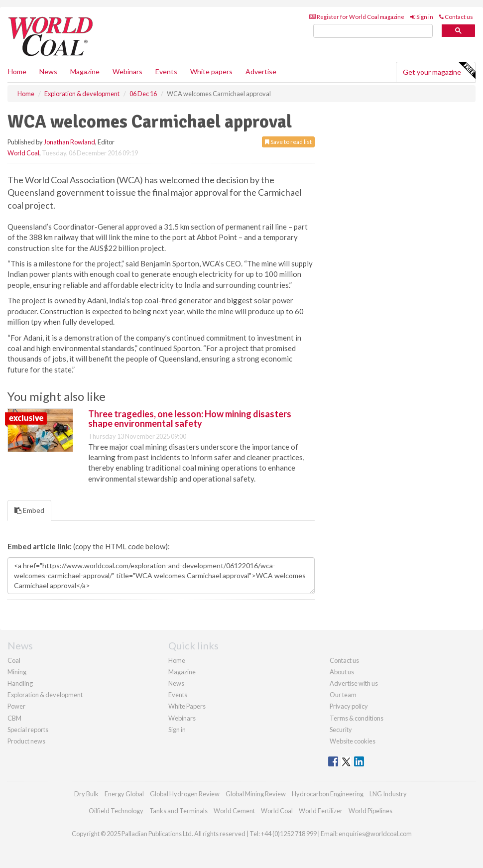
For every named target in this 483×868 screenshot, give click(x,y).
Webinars (127, 71)
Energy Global (124, 794)
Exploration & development (45, 695)
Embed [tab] (29, 510)
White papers (211, 71)
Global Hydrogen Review (185, 794)
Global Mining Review (256, 794)
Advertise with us (354, 683)
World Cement (234, 811)
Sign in (422, 17)
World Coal (23, 153)
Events (166, 71)
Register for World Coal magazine (357, 17)
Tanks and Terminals (179, 811)
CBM (14, 718)
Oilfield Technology (116, 811)
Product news (26, 741)
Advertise (261, 71)
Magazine (85, 71)
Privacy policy (349, 706)
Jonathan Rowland (69, 142)
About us (342, 672)
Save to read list (288, 142)
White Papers (187, 706)
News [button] (48, 71)
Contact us (456, 17)
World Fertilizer (321, 811)
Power (16, 706)
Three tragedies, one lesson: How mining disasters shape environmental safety (190, 419)
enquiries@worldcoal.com (375, 834)
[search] (373, 31)
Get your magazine (439, 71)
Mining (17, 672)
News (176, 683)
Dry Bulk (86, 794)
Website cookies (353, 741)
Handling (20, 683)
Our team (343, 695)
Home (17, 71)
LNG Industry (388, 794)
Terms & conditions (357, 718)
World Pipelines (370, 811)
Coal (14, 660)
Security (341, 730)
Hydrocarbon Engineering (328, 794)
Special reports (28, 730)
